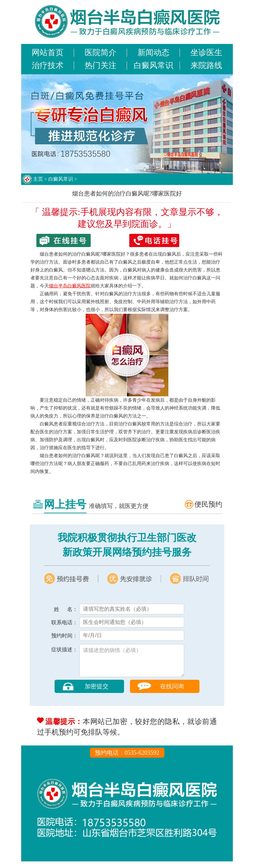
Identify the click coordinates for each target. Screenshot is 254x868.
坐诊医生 (206, 53)
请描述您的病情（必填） (132, 664)
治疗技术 (48, 65)
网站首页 (48, 53)
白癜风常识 (153, 65)
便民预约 (208, 504)
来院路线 (206, 65)
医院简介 (101, 53)
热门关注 (101, 65)
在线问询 (172, 693)
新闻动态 (153, 53)
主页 (38, 179)
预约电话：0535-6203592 (127, 759)
